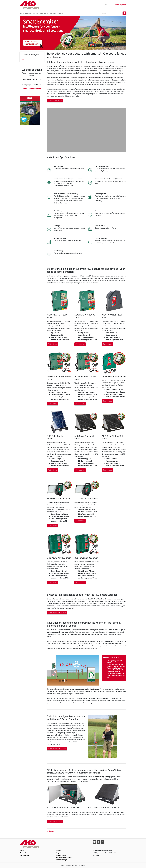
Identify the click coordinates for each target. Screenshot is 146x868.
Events (22, 851)
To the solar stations (55, 821)
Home (22, 13)
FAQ (23, 59)
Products (28, 13)
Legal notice (60, 853)
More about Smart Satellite (57, 613)
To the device (53, 344)
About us (53, 13)
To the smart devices (55, 100)
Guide (46, 13)
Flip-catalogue (25, 855)
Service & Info (38, 13)
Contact (60, 13)
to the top (50, 831)
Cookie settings (62, 860)
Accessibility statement (64, 858)
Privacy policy (61, 855)
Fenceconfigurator (120, 5)
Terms (58, 851)
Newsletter (23, 853)
